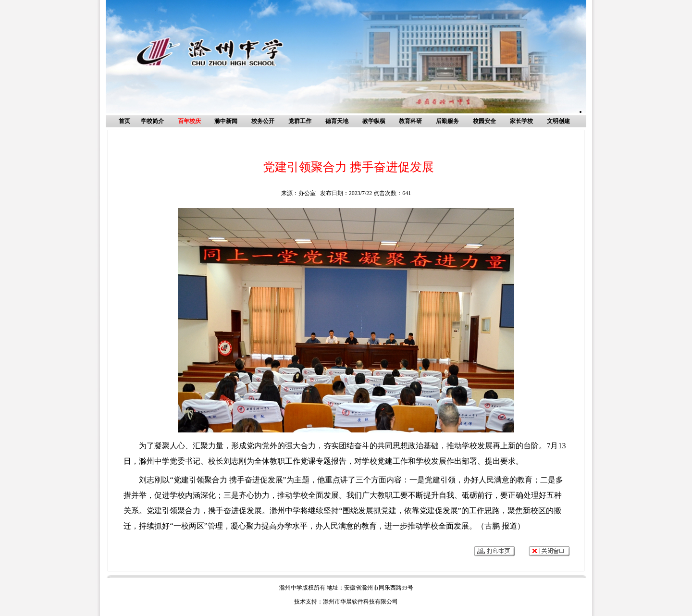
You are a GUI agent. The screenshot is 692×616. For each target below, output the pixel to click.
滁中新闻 (226, 121)
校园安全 (484, 121)
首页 (124, 121)
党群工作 (300, 121)
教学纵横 (374, 121)
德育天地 (337, 121)
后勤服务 (447, 121)
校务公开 (263, 121)
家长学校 (521, 121)
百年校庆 (189, 121)
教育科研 (410, 121)
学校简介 (152, 121)
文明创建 (558, 121)
